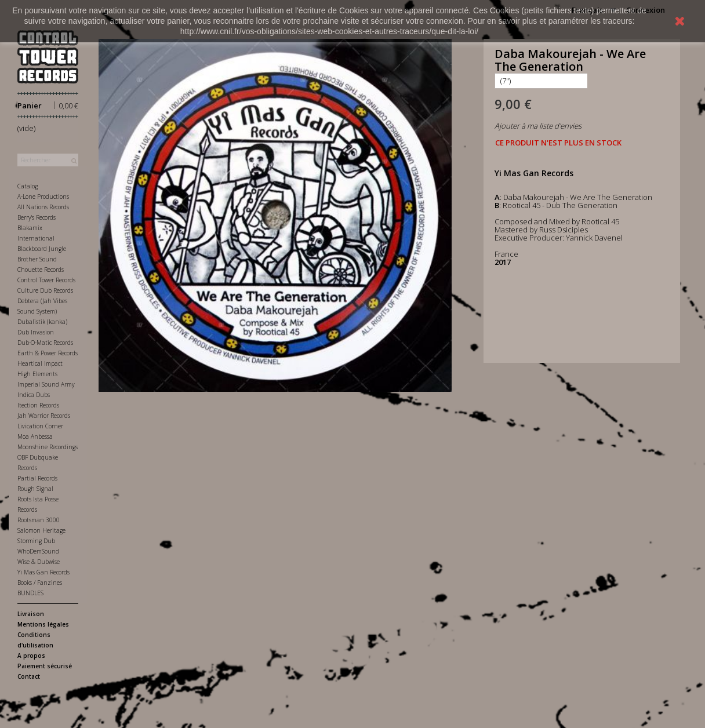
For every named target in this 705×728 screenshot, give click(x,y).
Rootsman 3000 (39, 520)
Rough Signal (35, 489)
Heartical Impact (40, 363)
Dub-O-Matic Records (45, 343)
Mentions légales (43, 624)
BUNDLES (30, 593)
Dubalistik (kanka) (42, 322)
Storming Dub (36, 541)
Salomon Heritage (41, 530)
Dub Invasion (36, 332)
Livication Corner (40, 426)
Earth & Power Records (48, 353)
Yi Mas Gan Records (43, 572)
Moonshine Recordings (48, 447)
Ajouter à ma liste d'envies (538, 126)
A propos (31, 656)
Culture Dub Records (45, 290)
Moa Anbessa (35, 436)
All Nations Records (43, 207)
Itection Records (38, 405)
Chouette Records (41, 270)
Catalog (28, 186)
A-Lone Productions (43, 196)
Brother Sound (37, 259)
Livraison (31, 614)
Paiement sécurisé (45, 666)
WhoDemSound (38, 551)
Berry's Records (37, 217)
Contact (29, 676)
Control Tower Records (46, 280)
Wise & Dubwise (39, 562)
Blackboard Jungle (42, 249)
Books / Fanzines (40, 583)
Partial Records (37, 478)
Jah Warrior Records (44, 416)
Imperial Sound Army (46, 384)
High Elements (37, 374)
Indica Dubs (34, 395)
